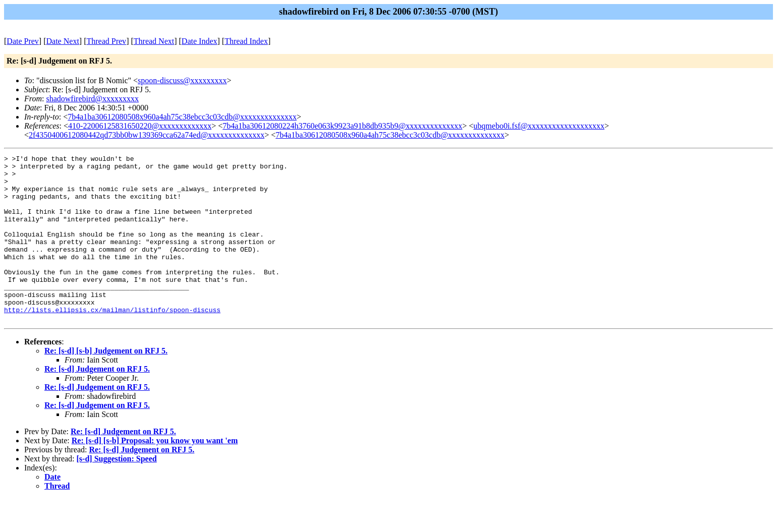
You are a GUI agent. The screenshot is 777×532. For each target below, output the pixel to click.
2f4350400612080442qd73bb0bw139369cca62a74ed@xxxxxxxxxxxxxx (147, 135)
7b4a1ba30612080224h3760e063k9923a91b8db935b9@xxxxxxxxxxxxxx (342, 126)
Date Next (63, 41)
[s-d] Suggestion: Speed (117, 492)
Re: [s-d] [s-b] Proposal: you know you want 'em (155, 474)
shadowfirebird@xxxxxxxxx (92, 99)
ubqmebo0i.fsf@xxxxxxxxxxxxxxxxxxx (539, 126)
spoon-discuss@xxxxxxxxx (182, 80)
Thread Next (154, 41)
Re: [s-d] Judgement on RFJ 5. (97, 402)
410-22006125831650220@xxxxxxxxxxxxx (140, 126)
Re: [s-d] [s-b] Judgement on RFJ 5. (106, 384)
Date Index (200, 41)
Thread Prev (106, 41)
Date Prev (23, 41)
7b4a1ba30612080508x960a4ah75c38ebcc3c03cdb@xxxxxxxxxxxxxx (182, 117)
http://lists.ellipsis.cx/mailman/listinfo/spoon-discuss (112, 341)
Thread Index (246, 41)
